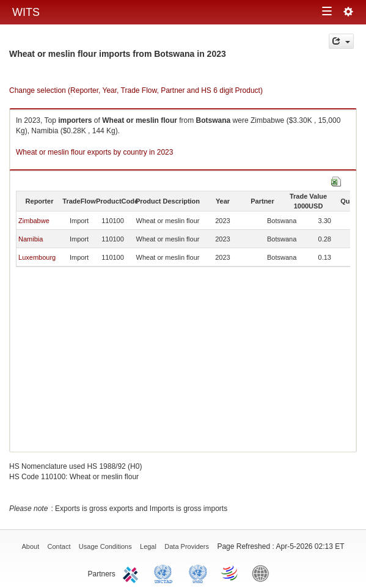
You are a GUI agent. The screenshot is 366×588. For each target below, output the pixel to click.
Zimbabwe (34, 221)
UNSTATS (198, 573)
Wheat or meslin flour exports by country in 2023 (94, 152)
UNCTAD (166, 573)
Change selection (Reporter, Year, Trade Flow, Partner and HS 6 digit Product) (136, 90)
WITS (26, 12)
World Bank (263, 573)
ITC (133, 573)
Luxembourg (37, 257)
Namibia (31, 239)
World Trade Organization (230, 573)
